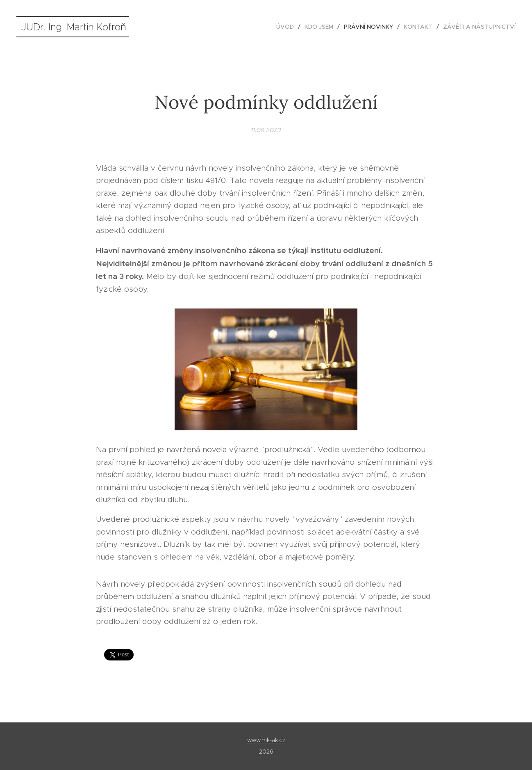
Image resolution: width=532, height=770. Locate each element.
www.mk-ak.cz (266, 740)
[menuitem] (287, 27)
